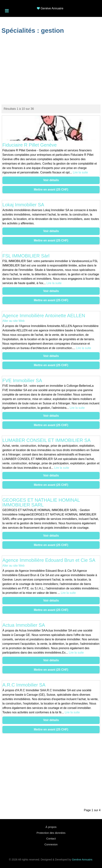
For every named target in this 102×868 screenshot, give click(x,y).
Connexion (51, 844)
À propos (51, 827)
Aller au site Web (13, 321)
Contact (51, 838)
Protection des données (51, 833)
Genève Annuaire (52, 8)
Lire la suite (80, 172)
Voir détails (51, 180)
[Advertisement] (51, 70)
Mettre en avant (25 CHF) (51, 190)
